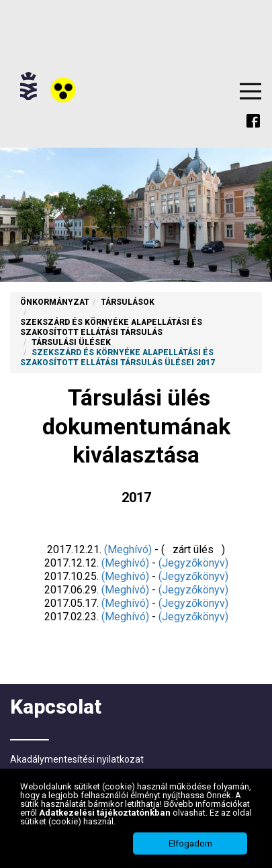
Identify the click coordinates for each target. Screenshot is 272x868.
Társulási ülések (71, 342)
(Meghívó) (128, 549)
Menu (251, 91)
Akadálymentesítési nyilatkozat (77, 759)
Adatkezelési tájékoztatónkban (106, 813)
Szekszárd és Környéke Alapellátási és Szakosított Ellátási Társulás (111, 327)
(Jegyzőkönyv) (193, 563)
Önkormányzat (55, 302)
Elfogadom (190, 844)
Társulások (128, 302)
